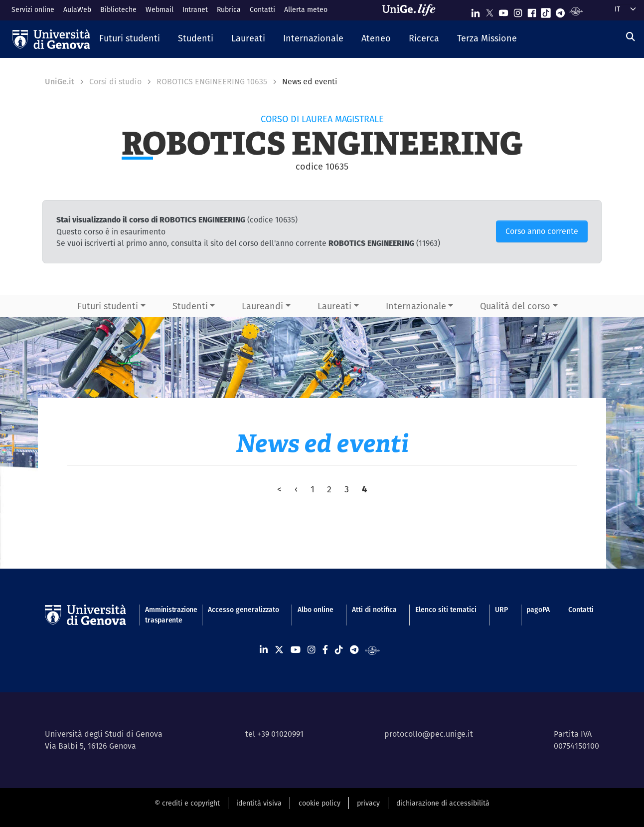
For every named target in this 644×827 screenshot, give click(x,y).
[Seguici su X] (489, 11)
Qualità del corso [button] (515, 306)
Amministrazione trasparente (167, 615)
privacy (368, 803)
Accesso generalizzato (243, 610)
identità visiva (259, 803)
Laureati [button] (334, 306)
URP (501, 610)
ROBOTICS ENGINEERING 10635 (212, 82)
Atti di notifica (374, 610)
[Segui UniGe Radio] (576, 11)
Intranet (195, 9)
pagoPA (538, 610)
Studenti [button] (190, 306)
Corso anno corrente (542, 231)
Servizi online (33, 9)
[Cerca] (631, 37)
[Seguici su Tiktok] (546, 11)
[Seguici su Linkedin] (476, 11)
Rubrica (229, 9)
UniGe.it (60, 82)
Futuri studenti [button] (108, 306)
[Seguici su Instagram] (518, 11)
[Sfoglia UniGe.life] (412, 10)
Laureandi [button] (262, 306)
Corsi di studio (115, 82)
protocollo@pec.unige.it (429, 734)
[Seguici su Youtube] (503, 11)
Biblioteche (118, 9)
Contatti (262, 9)
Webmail (160, 9)
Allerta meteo (306, 9)
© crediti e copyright (187, 803)
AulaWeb (77, 9)
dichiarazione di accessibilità (443, 803)
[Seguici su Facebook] (532, 11)
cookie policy (320, 803)
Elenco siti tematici (446, 610)
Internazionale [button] (416, 306)
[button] (130, 39)
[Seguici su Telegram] (560, 11)
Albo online (316, 610)
